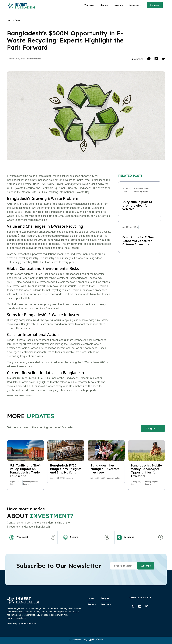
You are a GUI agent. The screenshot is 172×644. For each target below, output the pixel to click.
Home (10, 20)
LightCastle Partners (27, 624)
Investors (118, 5)
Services (155, 5)
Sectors (104, 5)
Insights (153, 428)
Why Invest (89, 5)
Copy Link (137, 59)
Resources (134, 5)
